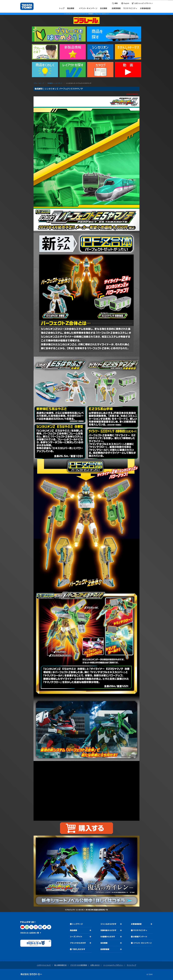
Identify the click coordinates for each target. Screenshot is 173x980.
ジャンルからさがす (108, 924)
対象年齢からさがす (108, 930)
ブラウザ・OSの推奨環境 (79, 965)
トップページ (77, 924)
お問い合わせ (95, 965)
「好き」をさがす (79, 949)
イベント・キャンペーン (142, 943)
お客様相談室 (136, 924)
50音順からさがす (108, 937)
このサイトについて (44, 965)
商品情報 (73, 930)
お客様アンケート (140, 937)
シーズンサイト (76, 937)
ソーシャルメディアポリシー (113, 965)
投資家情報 (105, 949)
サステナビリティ (140, 930)
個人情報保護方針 (60, 965)
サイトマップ (131, 965)
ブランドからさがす (78, 943)
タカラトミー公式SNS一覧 (30, 933)
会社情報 (104, 943)
